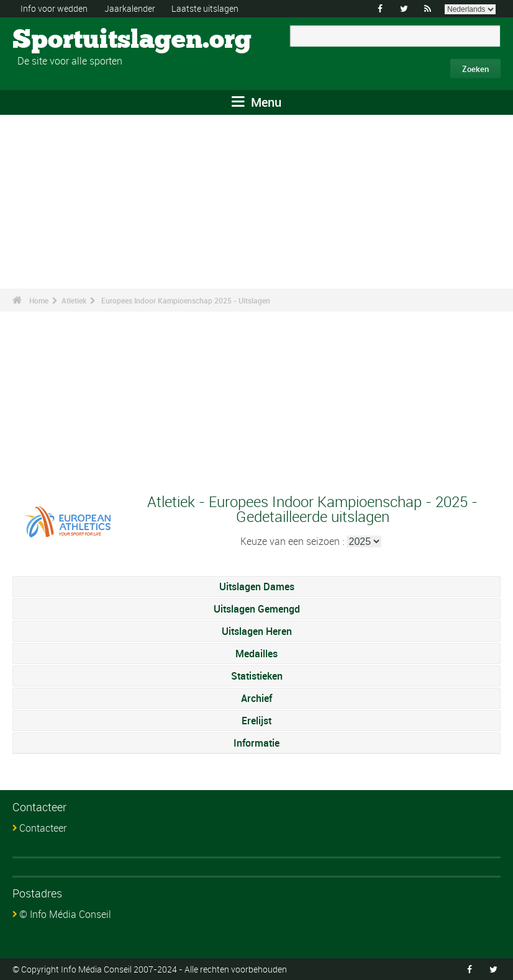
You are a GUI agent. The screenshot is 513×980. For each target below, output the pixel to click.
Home (39, 300)
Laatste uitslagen (205, 8)
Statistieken (257, 676)
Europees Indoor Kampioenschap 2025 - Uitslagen (186, 300)
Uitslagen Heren (257, 631)
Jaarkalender (130, 8)
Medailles (256, 654)
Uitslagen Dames (257, 587)
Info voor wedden (54, 8)
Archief (256, 698)
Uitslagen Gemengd (257, 609)
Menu (256, 102)
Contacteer (43, 828)
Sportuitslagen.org (59, 40)
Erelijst (256, 721)
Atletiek (74, 300)
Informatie (256, 743)
